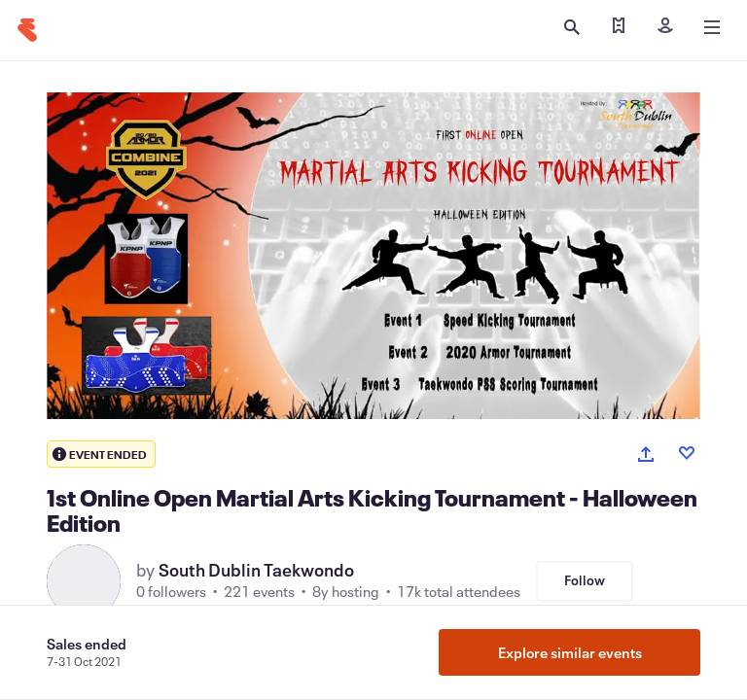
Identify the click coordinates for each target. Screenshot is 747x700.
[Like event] (687, 453)
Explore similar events (570, 652)
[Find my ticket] (619, 27)
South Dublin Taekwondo (256, 570)
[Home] (27, 30)
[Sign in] (665, 27)
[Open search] (572, 27)
